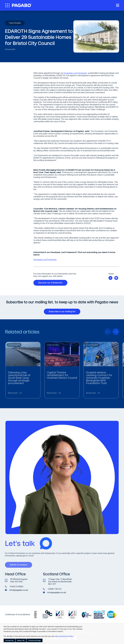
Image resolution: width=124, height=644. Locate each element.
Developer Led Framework (75, 73)
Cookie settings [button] (34, 640)
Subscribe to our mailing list (63, 312)
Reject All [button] (21, 640)
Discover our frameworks (51, 283)
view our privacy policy (64, 636)
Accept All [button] (9, 640)
